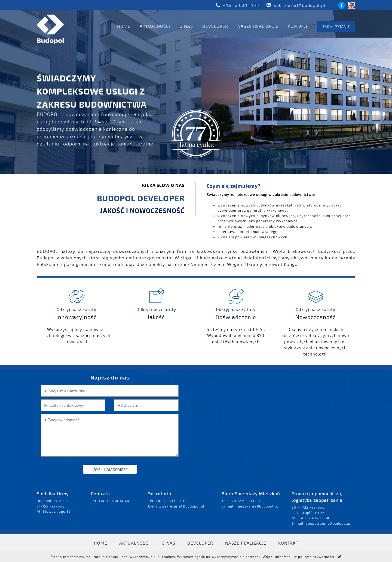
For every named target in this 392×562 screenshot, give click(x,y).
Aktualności (155, 26)
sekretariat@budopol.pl (300, 5)
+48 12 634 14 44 (242, 5)
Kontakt (298, 26)
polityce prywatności (316, 557)
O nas (186, 26)
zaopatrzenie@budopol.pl (329, 523)
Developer (215, 26)
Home (124, 26)
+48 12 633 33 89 (245, 501)
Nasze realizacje (258, 26)
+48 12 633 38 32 (171, 501)
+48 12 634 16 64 (314, 518)
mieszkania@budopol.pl (257, 506)
